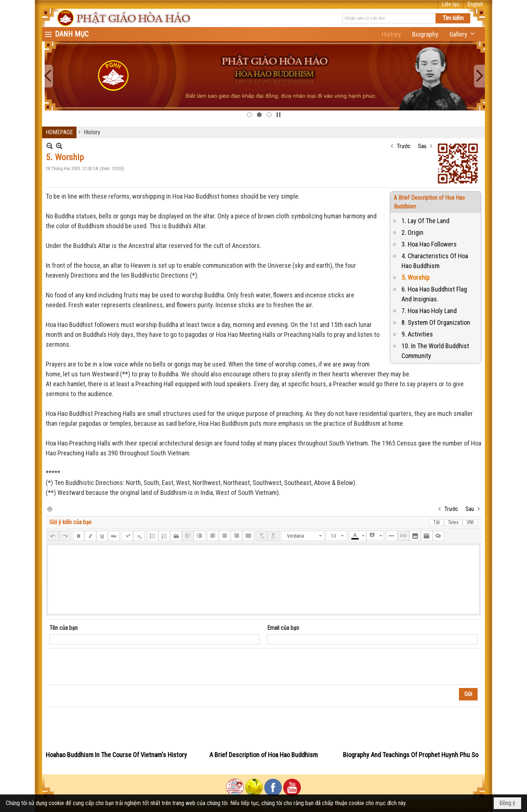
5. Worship (416, 277)
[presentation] (105, 667)
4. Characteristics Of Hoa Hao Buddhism (435, 261)
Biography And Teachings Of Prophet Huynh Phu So (411, 755)
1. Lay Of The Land (425, 221)
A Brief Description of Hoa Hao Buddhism (263, 755)
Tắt (437, 522)
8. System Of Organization (436, 322)
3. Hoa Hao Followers (429, 244)
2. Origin (412, 232)
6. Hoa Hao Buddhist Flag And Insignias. (434, 294)
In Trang (49, 509)
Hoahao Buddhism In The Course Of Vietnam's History (116, 755)
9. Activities (417, 334)
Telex (453, 522)
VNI (470, 522)
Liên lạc (451, 4)
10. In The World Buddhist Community (435, 351)
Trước (404, 146)
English (475, 4)
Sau (422, 146)
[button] (463, 34)
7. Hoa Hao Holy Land (429, 311)
